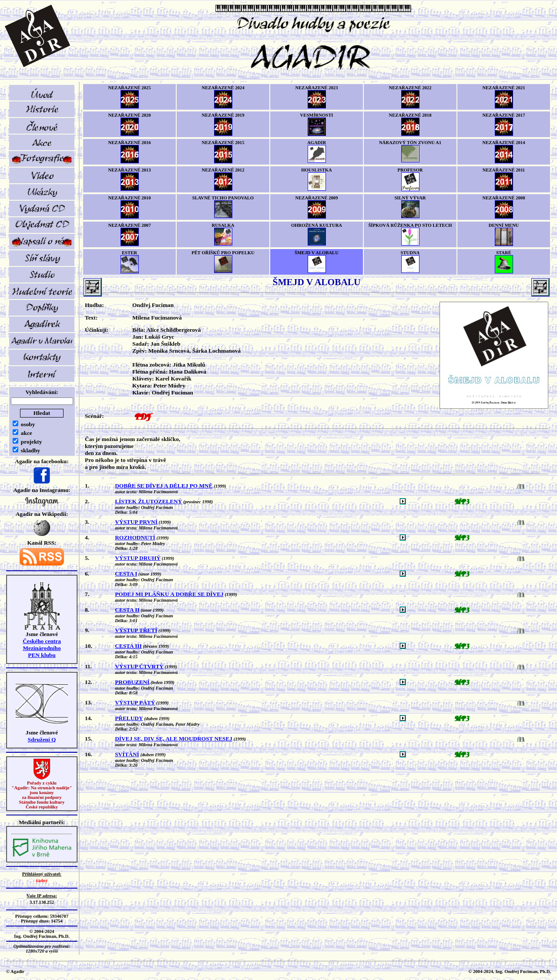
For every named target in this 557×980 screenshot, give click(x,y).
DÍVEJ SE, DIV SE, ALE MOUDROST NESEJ (174, 739)
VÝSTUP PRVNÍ (136, 522)
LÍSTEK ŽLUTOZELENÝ (148, 501)
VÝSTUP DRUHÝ (138, 558)
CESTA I (126, 574)
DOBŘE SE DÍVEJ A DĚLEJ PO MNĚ (164, 486)
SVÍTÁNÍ (127, 754)
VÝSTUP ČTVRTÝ (139, 666)
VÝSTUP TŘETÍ (136, 630)
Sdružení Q (42, 739)
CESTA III (128, 646)
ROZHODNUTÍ (135, 537)
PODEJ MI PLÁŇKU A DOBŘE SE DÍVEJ (169, 594)
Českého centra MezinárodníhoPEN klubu (42, 648)
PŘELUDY (129, 718)
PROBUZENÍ (132, 682)
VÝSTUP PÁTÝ (135, 702)
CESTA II (127, 610)
